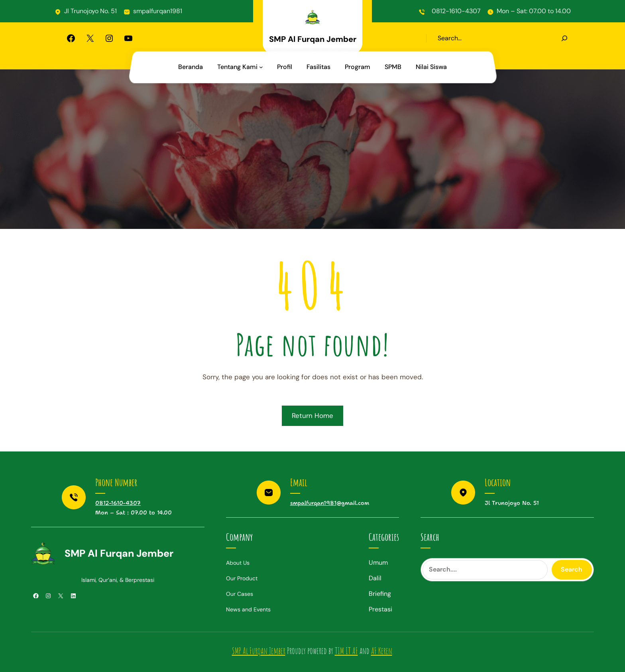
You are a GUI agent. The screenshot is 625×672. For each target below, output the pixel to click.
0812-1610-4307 (456, 11)
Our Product (242, 578)
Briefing (380, 594)
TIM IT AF (346, 651)
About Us (238, 563)
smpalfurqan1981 (158, 11)
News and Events (248, 609)
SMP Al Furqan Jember (313, 39)
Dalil (375, 578)
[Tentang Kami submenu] (261, 67)
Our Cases (240, 594)
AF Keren (382, 651)
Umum (378, 563)
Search (572, 569)
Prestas (380, 609)
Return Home (312, 416)
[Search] (564, 38)
